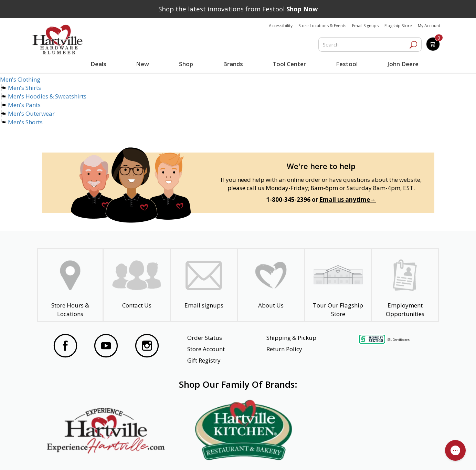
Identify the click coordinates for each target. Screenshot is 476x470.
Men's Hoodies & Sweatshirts (47, 96)
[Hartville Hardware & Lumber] (57, 40)
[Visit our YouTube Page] (106, 347)
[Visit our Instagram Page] (147, 347)
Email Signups (365, 26)
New (143, 64)
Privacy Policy (148, 456)
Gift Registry (204, 360)
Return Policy (284, 349)
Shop (187, 65)
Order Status (205, 338)
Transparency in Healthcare (300, 456)
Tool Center (289, 64)
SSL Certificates (399, 340)
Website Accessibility (79, 456)
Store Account (206, 349)
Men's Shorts (25, 122)
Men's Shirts (24, 88)
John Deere (402, 64)
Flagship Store (398, 26)
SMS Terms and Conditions (390, 456)
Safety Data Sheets (217, 456)
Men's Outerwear (31, 113)
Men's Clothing (20, 79)
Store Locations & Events (322, 26)
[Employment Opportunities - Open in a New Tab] (405, 285)
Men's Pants (24, 105)
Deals (100, 65)
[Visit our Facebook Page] (65, 347)
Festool (346, 64)
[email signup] (204, 285)
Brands (232, 64)
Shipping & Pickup (291, 338)
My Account (429, 26)
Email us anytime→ (348, 200)
